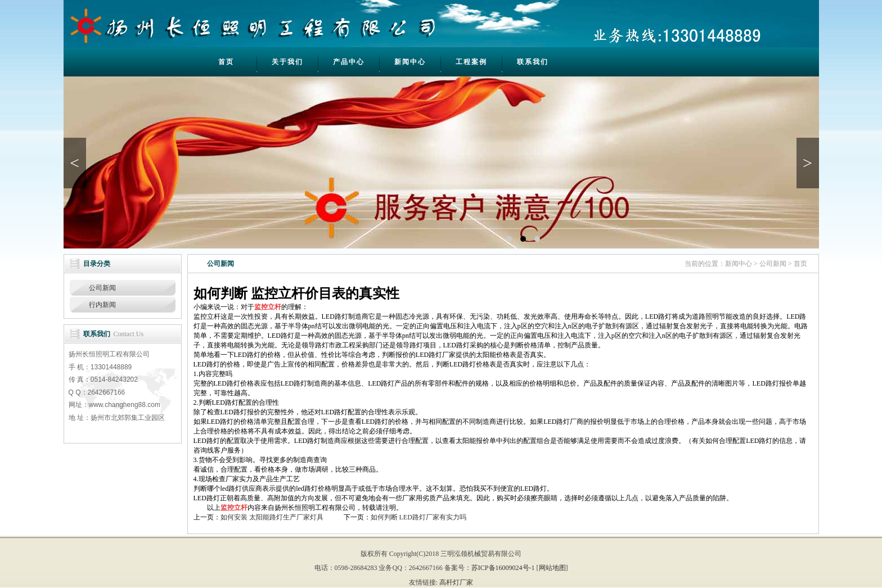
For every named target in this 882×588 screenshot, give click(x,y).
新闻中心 (410, 62)
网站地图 (552, 568)
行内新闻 (102, 305)
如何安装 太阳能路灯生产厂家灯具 (272, 517)
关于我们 (287, 62)
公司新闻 (102, 288)
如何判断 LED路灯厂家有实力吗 (418, 517)
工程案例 (471, 62)
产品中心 (349, 62)
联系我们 (533, 62)
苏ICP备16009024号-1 (503, 568)
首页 (226, 62)
